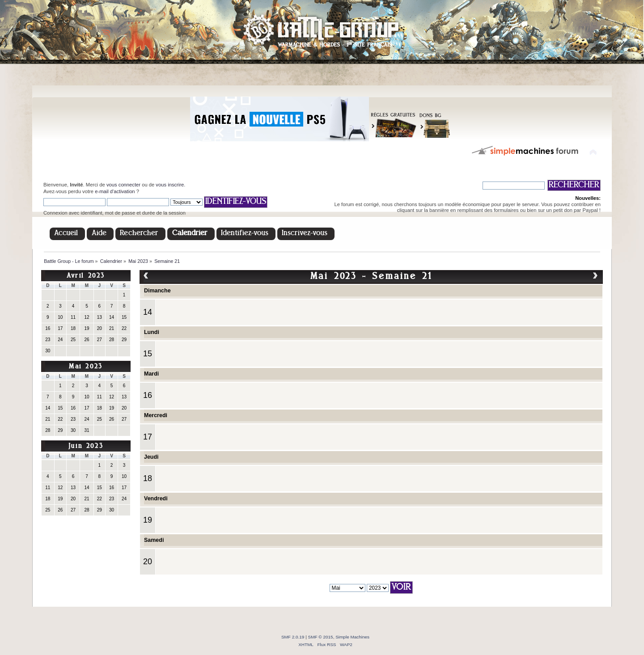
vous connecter (123, 185)
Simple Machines (352, 637)
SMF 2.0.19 (293, 637)
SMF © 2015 (321, 637)
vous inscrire (170, 185)
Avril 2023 (86, 276)
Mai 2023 (86, 367)
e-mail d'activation (115, 191)
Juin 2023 (86, 446)
